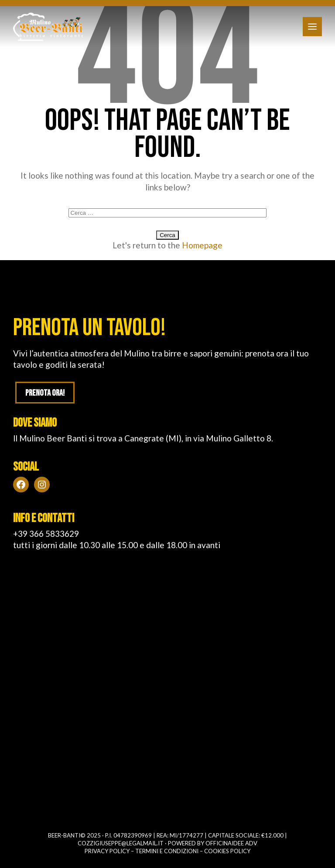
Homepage (202, 245)
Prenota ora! (45, 393)
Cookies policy (227, 851)
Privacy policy (107, 851)
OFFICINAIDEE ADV (231, 843)
